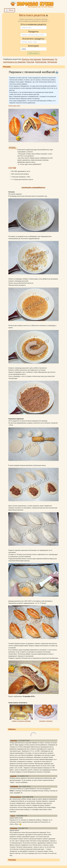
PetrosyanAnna (16, 797)
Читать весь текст (14, 106)
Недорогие (52, 62)
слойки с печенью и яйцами (21, 721)
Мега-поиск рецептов (34, 15)
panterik (13, 776)
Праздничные (48, 59)
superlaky (14, 741)
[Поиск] (33, 28)
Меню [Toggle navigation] (10, 10)
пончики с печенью (46, 721)
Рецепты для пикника (31, 59)
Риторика (14, 828)
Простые (30, 62)
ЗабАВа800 (14, 786)
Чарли (13, 816)
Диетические (41, 62)
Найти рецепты (34, 53)
